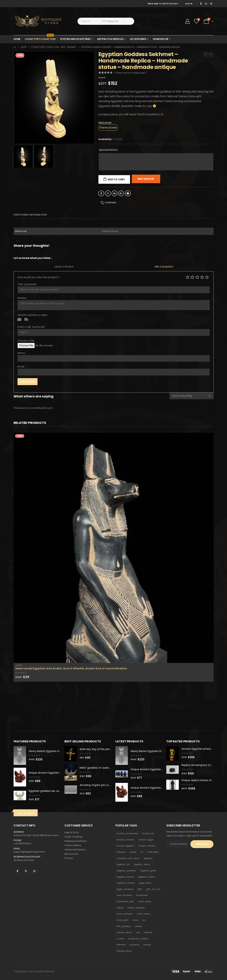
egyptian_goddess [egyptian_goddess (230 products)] (126, 871)
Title (27, 284)
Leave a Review (64, 267)
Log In (189, 4)
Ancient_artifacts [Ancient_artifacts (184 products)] (125, 840)
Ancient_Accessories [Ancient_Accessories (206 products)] (127, 833)
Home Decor (161, 39)
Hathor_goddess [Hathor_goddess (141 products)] (136, 908)
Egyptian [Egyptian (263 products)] (148, 858)
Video (26, 320)
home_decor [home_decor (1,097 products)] (144, 914)
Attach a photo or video (32, 315)
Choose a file (26, 341)
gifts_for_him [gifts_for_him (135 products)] (153, 889)
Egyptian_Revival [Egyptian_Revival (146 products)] (125, 877)
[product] (114, 548)
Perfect (207, 277)
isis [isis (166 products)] (144, 920)
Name (22, 353)
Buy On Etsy (146, 179)
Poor (188, 277)
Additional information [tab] (30, 215)
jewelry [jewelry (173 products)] (139, 926)
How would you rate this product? (39, 277)
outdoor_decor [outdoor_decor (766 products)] (124, 932)
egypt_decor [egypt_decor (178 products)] (145, 883)
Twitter (108, 193)
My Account (71, 854)
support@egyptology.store (29, 852)
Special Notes (108, 150)
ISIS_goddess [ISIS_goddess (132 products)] (124, 926)
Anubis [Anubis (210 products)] (133, 852)
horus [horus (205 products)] (135, 920)
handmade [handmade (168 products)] (142, 895)
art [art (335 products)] (142, 852)
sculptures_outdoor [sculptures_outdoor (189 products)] (138, 939)
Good (202, 277)
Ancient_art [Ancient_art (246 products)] (148, 833)
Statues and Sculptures (75, 39)
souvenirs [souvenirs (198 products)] (134, 945)
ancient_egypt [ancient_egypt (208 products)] (146, 840)
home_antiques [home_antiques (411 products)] (125, 914)
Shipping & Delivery (76, 841)
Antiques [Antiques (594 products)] (121, 852)
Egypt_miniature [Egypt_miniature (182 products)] (125, 889)
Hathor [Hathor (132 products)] (120, 908)
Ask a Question (164, 267)
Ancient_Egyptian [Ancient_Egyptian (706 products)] (125, 846)
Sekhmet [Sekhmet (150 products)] (121, 945)
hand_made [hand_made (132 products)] (145, 901)
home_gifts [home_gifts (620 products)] (123, 920)
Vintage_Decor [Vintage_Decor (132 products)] (124, 951)
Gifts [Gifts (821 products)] (140, 889)
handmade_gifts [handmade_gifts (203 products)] (125, 901)
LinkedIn (114, 193)
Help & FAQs (72, 832)
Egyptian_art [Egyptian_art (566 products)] (123, 864)
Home (17, 39)
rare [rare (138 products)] (138, 932)
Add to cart (116, 179)
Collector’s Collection (40, 38)
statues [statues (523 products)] (147, 945)
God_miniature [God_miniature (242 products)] (124, 895)
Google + (121, 193)
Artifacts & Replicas (110, 39)
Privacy (69, 858)
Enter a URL (31, 327)
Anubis (19, 665)
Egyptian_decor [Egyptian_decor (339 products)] (142, 864)
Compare (110, 203)
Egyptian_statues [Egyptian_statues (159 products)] (126, 883)
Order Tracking (73, 837)
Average (197, 277)
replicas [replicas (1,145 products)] (148, 932)
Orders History (73, 845)
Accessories (138, 39)
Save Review (28, 382)
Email (128, 193)
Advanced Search (75, 850)
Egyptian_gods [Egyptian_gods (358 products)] (148, 871)
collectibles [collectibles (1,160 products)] (153, 852)
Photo (19, 320)
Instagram (34, 871)
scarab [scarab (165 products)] (120, 939)
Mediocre (192, 277)
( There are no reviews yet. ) (131, 73)
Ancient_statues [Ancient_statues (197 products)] (147, 846)
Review (23, 298)
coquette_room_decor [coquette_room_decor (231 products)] (128, 858)
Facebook (101, 193)
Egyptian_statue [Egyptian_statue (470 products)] (146, 877)
